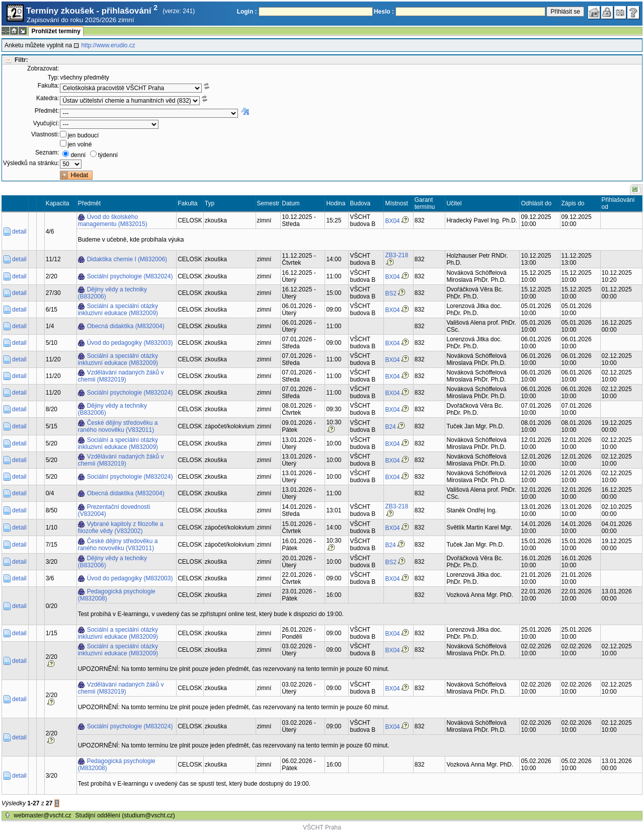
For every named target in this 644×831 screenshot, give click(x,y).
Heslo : (384, 12)
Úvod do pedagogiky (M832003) (130, 343)
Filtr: (21, 60)
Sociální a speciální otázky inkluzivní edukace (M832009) (118, 310)
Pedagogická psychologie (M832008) (117, 595)
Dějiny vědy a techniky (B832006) (112, 293)
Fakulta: (49, 86)
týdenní (108, 155)
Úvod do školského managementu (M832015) (113, 220)
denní (78, 155)
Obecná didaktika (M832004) (126, 326)
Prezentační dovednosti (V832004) (114, 510)
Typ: (54, 78)
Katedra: (48, 98)
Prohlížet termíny (56, 31)
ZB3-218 (396, 255)
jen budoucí (83, 135)
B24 (390, 427)
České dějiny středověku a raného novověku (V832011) (118, 426)
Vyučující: (46, 123)
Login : (247, 12)
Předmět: (47, 111)
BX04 (392, 221)
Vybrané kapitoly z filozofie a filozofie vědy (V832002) (121, 527)
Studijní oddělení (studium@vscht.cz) (125, 815)
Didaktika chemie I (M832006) (127, 259)
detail (19, 232)
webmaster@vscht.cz (42, 815)
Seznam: (47, 153)
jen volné (79, 144)
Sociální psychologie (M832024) (130, 276)
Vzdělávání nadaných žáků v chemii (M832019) (121, 376)
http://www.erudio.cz (108, 45)
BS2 (391, 293)
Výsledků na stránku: (31, 163)
